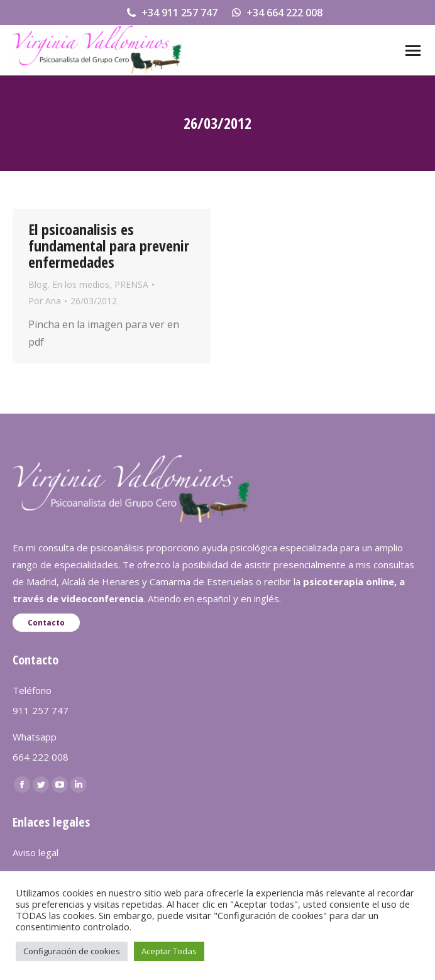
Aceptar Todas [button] (169, 951)
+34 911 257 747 (171, 13)
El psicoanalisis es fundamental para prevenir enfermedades (109, 245)
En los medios (81, 284)
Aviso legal (36, 852)
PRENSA (131, 284)
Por (45, 301)
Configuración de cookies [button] (72, 951)
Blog (38, 284)
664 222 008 (41, 757)
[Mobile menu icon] (413, 51)
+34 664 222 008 (276, 13)
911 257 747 (41, 710)
